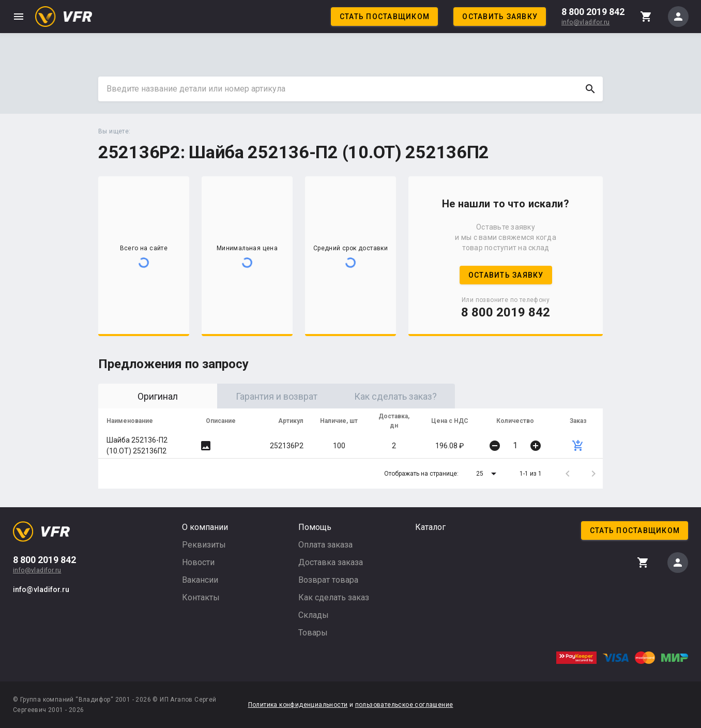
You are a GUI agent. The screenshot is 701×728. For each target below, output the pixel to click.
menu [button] (19, 17)
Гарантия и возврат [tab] (277, 396)
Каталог (430, 527)
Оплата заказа (325, 545)
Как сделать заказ (334, 597)
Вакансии (200, 580)
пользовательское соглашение (404, 705)
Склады (314, 615)
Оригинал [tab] (158, 396)
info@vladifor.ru (585, 22)
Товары (313, 633)
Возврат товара (328, 580)
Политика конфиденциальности (298, 705)
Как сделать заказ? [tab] (395, 396)
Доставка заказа (331, 562)
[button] (488, 474)
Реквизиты (204, 545)
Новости (198, 562)
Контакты (201, 597)
